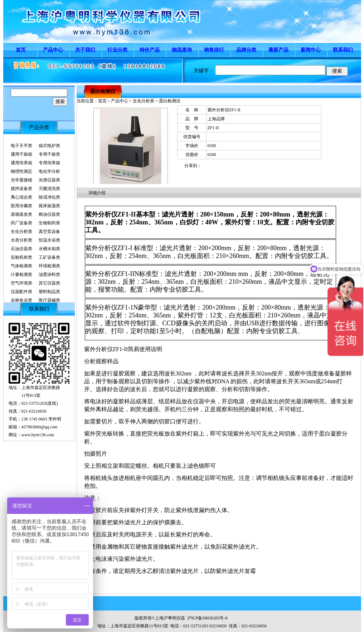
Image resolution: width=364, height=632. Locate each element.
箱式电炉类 (49, 146)
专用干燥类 (49, 154)
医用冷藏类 (21, 206)
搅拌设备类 (21, 189)
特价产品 (150, 50)
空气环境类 (21, 283)
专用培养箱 (49, 163)
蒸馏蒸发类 (21, 214)
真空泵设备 (49, 232)
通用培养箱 (21, 163)
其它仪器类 (49, 283)
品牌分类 (246, 50)
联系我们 (343, 50)
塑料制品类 (49, 292)
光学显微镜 (21, 180)
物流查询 (182, 50)
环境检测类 (49, 266)
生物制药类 (49, 223)
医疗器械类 (49, 300)
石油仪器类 (21, 249)
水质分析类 (21, 240)
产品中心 (53, 50)
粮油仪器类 (49, 214)
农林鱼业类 (21, 300)
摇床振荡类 (49, 206)
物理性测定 (21, 171)
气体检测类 (21, 266)
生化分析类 (21, 232)
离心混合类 (21, 197)
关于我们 (85, 50)
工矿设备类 (49, 257)
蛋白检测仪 (103, 91)
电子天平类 (21, 146)
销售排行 (214, 50)
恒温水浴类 (49, 240)
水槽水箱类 (49, 249)
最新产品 (278, 50)
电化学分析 (49, 171)
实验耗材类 (21, 257)
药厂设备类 (21, 223)
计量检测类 (21, 274)
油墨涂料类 (49, 274)
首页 (21, 50)
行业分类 (117, 50)
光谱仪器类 (49, 180)
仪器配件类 (21, 292)
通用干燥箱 (21, 154)
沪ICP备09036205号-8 (207, 618)
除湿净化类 (49, 197)
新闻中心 (311, 50)
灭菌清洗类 (49, 189)
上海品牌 (216, 119)
